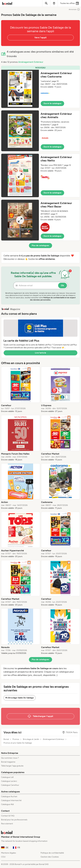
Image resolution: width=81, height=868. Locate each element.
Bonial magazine (8, 762)
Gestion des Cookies (50, 857)
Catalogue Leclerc (9, 781)
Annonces (74, 9)
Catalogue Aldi (7, 804)
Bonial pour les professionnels (14, 820)
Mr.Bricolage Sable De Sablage (20, 698)
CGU (3, 857)
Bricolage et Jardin (31, 739)
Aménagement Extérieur (31, 62)
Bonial (6, 739)
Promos (16, 739)
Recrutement (7, 824)
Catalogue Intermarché (11, 800)
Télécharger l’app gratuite (12, 766)
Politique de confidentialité (52, 853)
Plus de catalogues (40, 245)
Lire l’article (41, 353)
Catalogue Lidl (7, 777)
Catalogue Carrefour (10, 785)
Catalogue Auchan (9, 796)
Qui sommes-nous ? (10, 758)
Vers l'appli (40, 37)
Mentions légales (9, 853)
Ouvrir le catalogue (53, 103)
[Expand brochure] (20, 89)
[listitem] (21, 390)
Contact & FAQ (8, 816)
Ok (63, 285)
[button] (40, 87)
